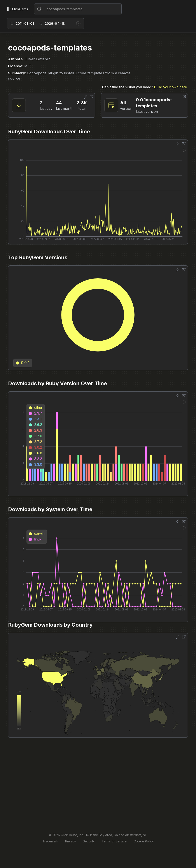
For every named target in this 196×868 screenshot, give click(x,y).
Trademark (50, 841)
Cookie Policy (144, 841)
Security (89, 841)
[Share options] (86, 97)
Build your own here (170, 87)
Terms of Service (114, 841)
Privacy (71, 841)
